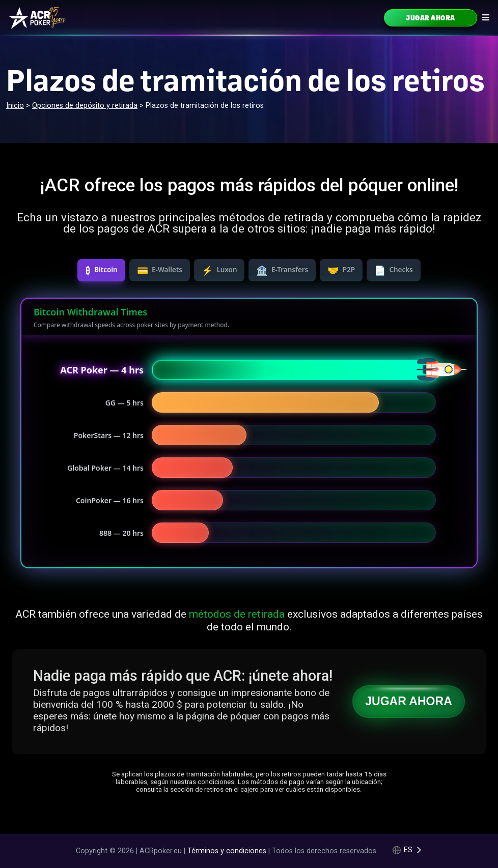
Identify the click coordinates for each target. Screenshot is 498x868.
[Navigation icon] (486, 17)
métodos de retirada (237, 614)
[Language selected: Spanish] (407, 850)
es (408, 850)
